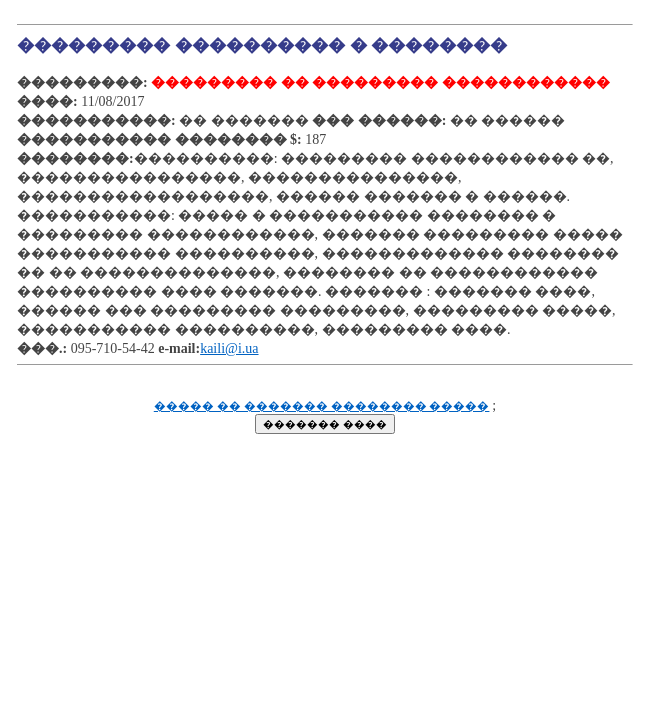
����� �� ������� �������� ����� (322, 406)
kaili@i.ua (229, 348)
